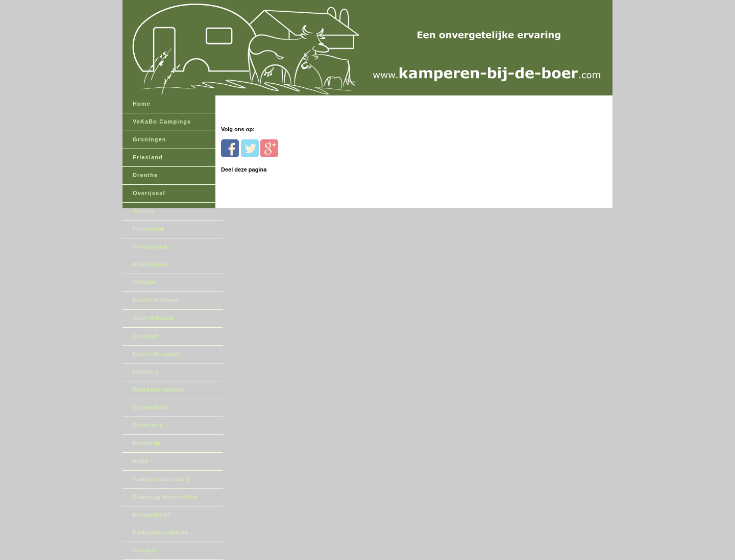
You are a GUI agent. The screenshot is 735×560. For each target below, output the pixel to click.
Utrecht (144, 282)
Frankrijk (147, 443)
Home (142, 104)
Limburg (146, 372)
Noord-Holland (156, 300)
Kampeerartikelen (161, 532)
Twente (144, 211)
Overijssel (149, 193)
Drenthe (145, 175)
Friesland (148, 157)
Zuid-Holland (153, 318)
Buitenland (150, 407)
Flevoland (148, 229)
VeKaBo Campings (162, 121)
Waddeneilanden (159, 389)
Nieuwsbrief (152, 515)
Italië (141, 461)
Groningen (150, 139)
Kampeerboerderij (161, 479)
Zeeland (145, 336)
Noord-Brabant (156, 354)
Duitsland (148, 425)
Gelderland (150, 247)
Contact (145, 550)
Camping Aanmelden (165, 497)
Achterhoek (151, 264)
